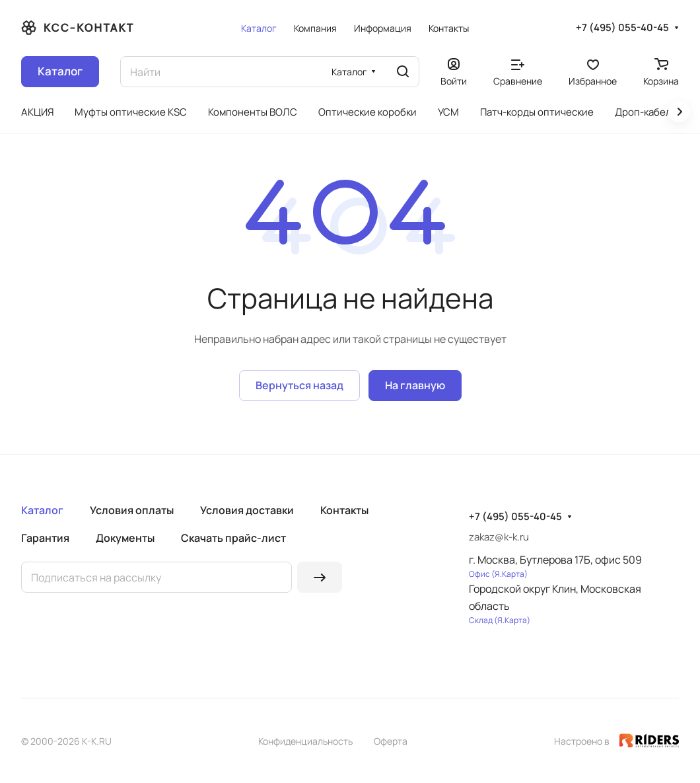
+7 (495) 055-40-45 (622, 28)
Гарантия (45, 538)
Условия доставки (247, 510)
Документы (125, 538)
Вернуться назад (299, 385)
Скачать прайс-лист (233, 538)
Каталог (42, 510)
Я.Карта (509, 574)
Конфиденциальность (305, 741)
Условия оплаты (132, 510)
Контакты (344, 510)
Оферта (391, 741)
